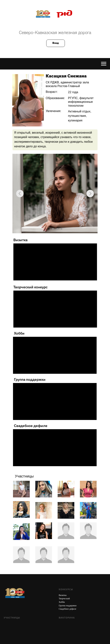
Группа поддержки (68, 606)
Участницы (12, 618)
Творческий (64, 599)
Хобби (62, 602)
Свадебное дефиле (67, 609)
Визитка (63, 595)
